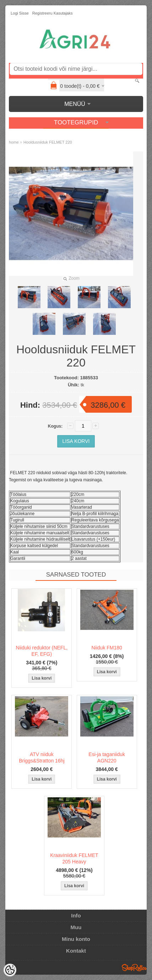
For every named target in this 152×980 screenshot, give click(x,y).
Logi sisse (20, 13)
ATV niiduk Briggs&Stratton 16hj (42, 757)
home (14, 142)
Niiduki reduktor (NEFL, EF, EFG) (42, 651)
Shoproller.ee (134, 968)
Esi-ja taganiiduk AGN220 (107, 757)
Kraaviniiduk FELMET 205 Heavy (74, 858)
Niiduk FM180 (107, 648)
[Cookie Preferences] (10, 970)
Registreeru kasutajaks (53, 13)
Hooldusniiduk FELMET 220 (48, 142)
